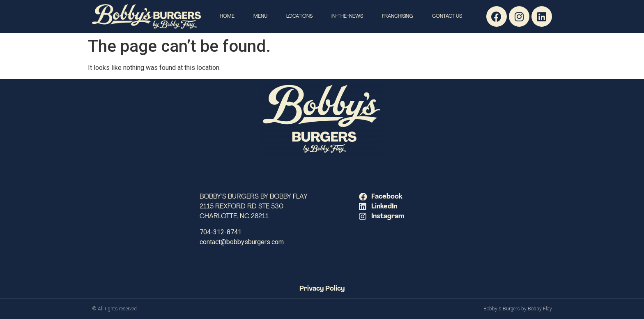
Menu (260, 16)
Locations (299, 16)
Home (227, 16)
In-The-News (347, 16)
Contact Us (447, 16)
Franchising (398, 16)
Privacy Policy (322, 289)
